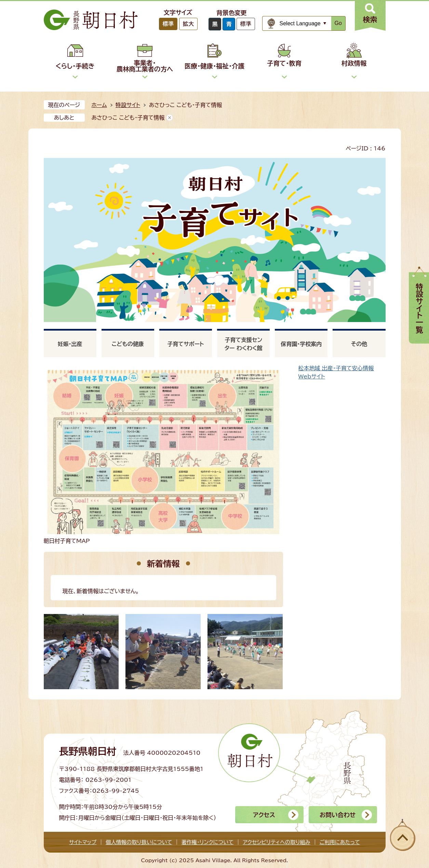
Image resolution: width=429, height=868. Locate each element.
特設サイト (128, 105)
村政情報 (354, 63)
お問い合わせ (338, 815)
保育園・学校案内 (301, 344)
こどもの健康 (128, 344)
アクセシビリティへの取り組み (276, 842)
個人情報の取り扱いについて (139, 842)
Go (338, 23)
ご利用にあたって (340, 842)
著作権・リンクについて (208, 842)
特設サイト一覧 (419, 308)
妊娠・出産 (70, 344)
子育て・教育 (284, 63)
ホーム (99, 105)
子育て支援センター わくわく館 (244, 344)
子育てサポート (185, 344)
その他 (359, 344)
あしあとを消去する (170, 118)
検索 (370, 19)
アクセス (264, 815)
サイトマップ (83, 842)
